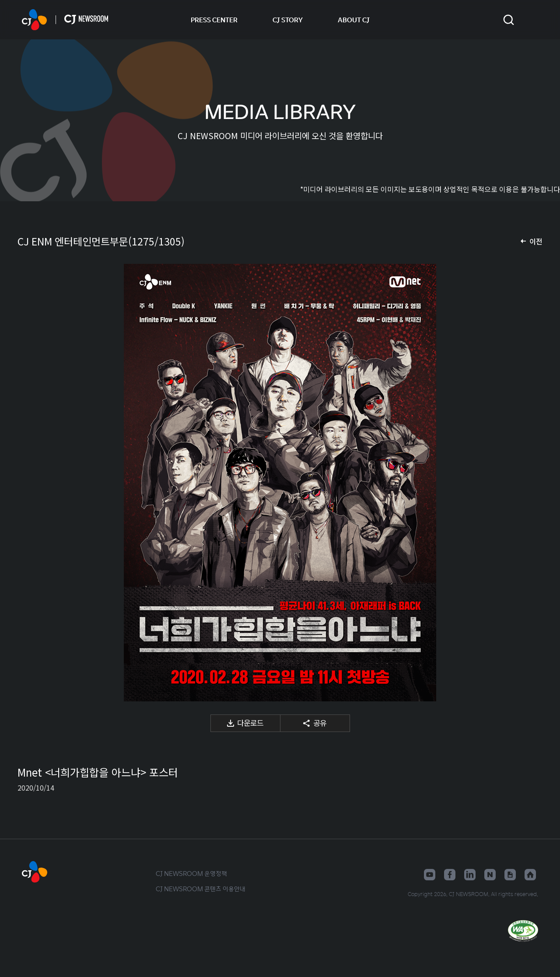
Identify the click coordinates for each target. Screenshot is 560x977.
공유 (320, 723)
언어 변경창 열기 (533, 20)
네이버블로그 (490, 875)
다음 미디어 (525, 483)
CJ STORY (288, 20)
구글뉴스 (510, 875)
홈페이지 (530, 875)
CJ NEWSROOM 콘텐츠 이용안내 (201, 889)
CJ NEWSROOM (34, 20)
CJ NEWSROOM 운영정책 (191, 873)
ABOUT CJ (354, 20)
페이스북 (450, 875)
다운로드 (250, 723)
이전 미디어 (35, 483)
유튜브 (430, 875)
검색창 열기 (509, 20)
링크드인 (470, 875)
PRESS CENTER (214, 20)
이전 (536, 241)
